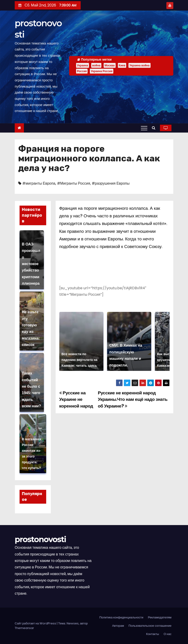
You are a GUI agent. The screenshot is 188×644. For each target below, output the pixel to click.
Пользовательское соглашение (150, 626)
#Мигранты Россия (74, 183)
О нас (168, 634)
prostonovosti (40, 539)
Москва (110, 65)
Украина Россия (102, 71)
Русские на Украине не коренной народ (76, 399)
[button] (155, 128)
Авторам (118, 626)
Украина (83, 65)
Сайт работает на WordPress (36, 623)
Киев (122, 65)
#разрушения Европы (111, 183)
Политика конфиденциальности (121, 617)
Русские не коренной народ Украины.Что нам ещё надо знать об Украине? (133, 399)
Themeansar (24, 628)
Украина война (139, 65)
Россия (82, 71)
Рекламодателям (160, 617)
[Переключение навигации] (144, 128)
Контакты (153, 634)
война (96, 65)
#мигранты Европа (39, 183)
